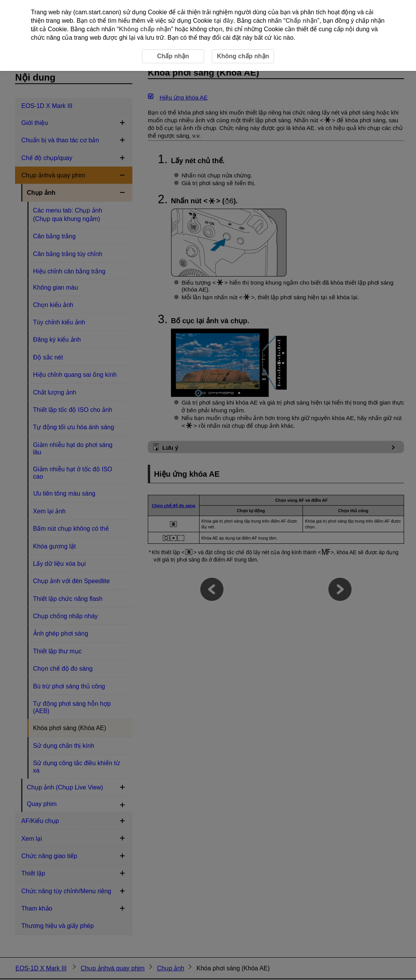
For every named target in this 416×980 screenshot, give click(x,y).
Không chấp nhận (145, 29)
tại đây (224, 21)
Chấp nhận (302, 21)
